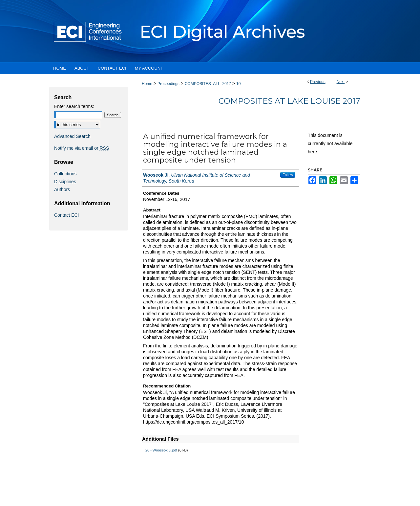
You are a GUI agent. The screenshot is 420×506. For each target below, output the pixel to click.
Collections (65, 174)
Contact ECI (66, 215)
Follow (288, 175)
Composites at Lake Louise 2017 (289, 101)
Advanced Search (72, 136)
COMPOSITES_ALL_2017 (208, 84)
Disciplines (65, 182)
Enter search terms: (74, 106)
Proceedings (168, 84)
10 (238, 84)
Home (147, 84)
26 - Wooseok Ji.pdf (161, 450)
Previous (318, 82)
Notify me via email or (82, 148)
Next (341, 82)
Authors (62, 189)
